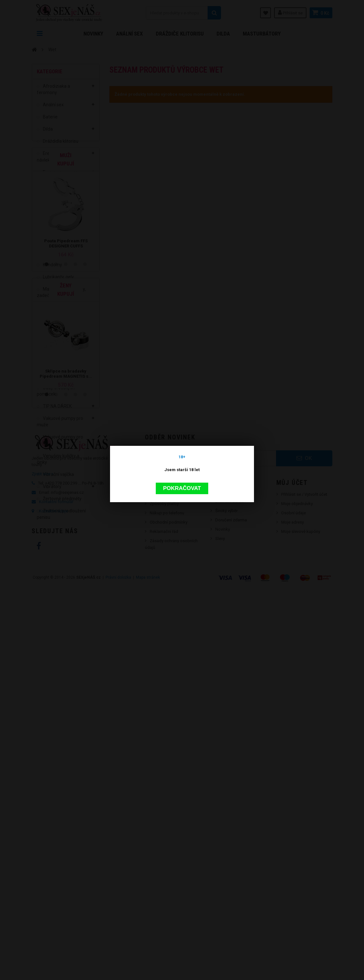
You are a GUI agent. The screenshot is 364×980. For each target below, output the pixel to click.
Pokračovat (182, 449)
